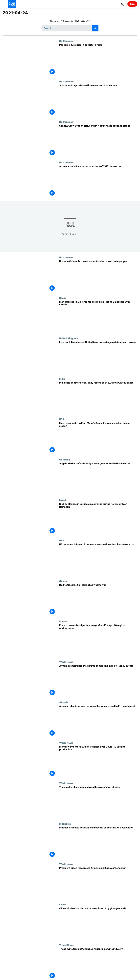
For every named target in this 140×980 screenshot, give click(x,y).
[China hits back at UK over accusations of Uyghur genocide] (98, 923)
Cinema (64, 581)
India (62, 379)
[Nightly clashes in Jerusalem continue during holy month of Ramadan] (98, 519)
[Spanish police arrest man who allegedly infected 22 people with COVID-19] (98, 317)
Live (132, 4)
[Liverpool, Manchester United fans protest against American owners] (98, 357)
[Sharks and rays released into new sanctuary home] (98, 100)
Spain (62, 298)
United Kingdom (69, 338)
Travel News (66, 945)
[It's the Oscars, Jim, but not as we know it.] (98, 600)
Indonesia (65, 824)
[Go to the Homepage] (12, 4)
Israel (62, 500)
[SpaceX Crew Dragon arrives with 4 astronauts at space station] (98, 141)
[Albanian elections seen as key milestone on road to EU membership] (98, 721)
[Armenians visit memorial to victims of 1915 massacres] (98, 181)
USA (62, 419)
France (63, 621)
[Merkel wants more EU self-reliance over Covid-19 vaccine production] (98, 762)
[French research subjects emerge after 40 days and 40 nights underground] (98, 640)
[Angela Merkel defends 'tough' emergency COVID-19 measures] (98, 478)
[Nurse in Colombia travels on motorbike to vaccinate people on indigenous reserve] (98, 276)
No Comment (67, 41)
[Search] (70, 28)
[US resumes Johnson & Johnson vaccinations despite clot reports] (98, 559)
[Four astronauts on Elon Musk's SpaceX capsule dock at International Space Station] (98, 438)
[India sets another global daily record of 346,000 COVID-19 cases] (98, 398)
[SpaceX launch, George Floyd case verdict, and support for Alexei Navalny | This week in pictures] (98, 802)
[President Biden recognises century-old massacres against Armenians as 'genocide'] (98, 883)
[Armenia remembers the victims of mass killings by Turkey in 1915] (98, 681)
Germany (65, 459)
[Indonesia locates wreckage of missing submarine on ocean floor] (98, 843)
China (63, 904)
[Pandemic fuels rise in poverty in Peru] (98, 60)
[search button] (95, 28)
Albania (64, 702)
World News (66, 662)
